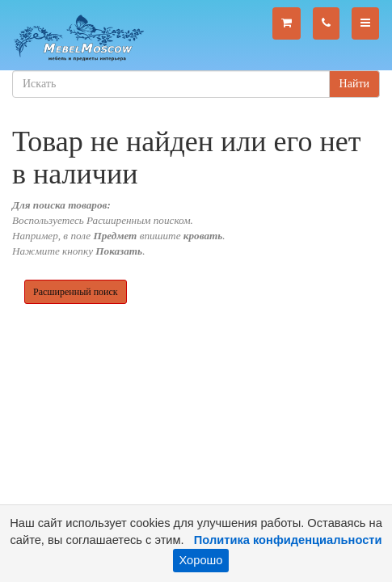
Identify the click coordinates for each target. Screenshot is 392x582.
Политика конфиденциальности (288, 540)
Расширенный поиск (76, 292)
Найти (354, 84)
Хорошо (201, 560)
